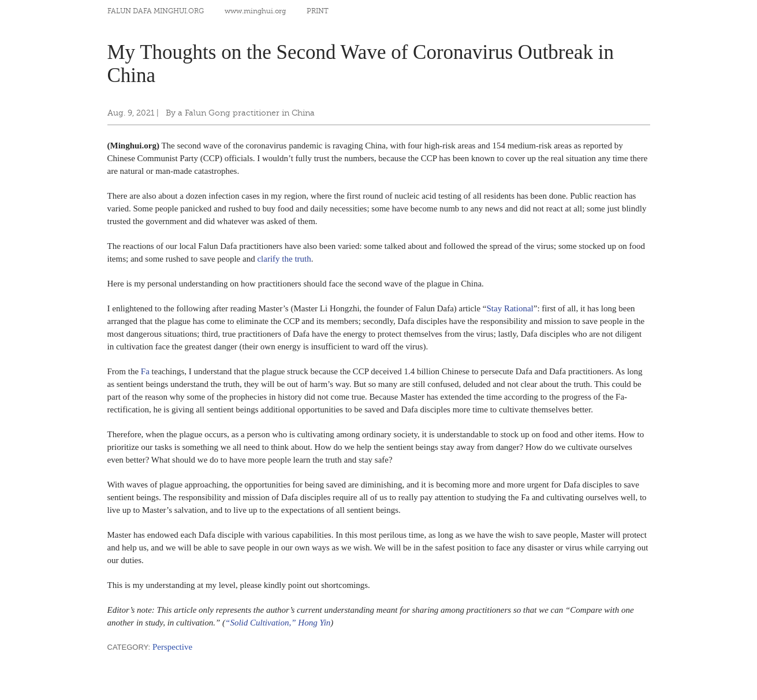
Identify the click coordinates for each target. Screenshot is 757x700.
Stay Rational (510, 308)
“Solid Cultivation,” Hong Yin (278, 623)
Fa (145, 371)
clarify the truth (284, 259)
